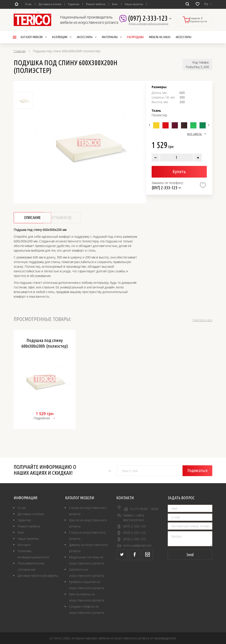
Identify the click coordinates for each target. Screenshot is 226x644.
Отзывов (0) (75, 218)
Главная (20, 51)
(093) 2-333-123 (134, 539)
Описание (33, 218)
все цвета (195, 134)
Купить (179, 171)
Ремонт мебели (96, 4)
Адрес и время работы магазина (148, 24)
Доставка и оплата (50, 4)
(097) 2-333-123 (150, 18)
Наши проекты (134, 4)
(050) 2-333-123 (134, 533)
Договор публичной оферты (38, 576)
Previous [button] (150, 125)
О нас (28, 4)
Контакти (24, 545)
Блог (115, 4)
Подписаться (198, 470)
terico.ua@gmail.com (137, 545)
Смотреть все (202, 320)
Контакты (47, 12)
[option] (89, 143)
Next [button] (208, 125)
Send (190, 555)
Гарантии (74, 4)
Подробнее (42, 418)
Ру (208, 4)
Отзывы (30, 12)
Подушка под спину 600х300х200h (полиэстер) (45, 343)
